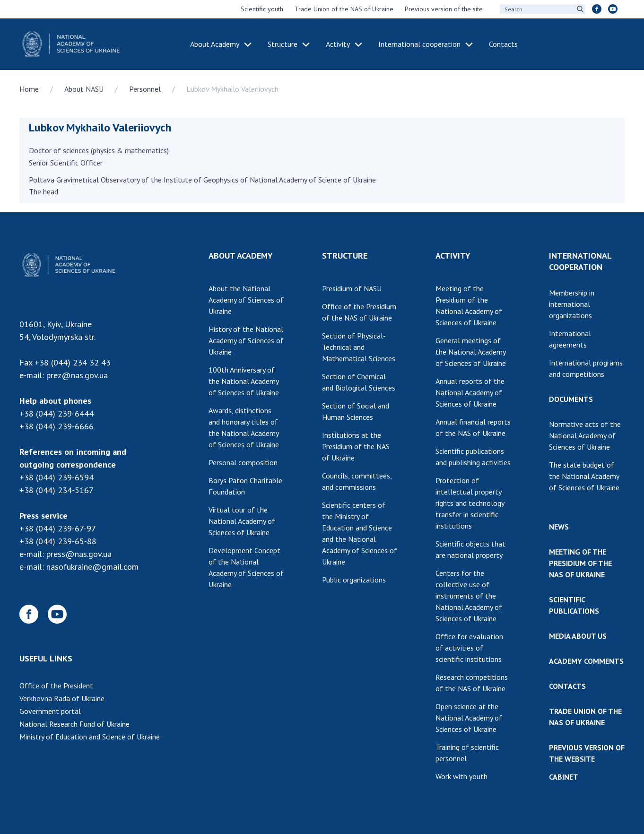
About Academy (215, 44)
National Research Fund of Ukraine (74, 724)
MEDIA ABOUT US (578, 636)
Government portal (50, 711)
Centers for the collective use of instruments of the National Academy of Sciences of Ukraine (469, 596)
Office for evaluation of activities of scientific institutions (469, 648)
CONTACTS (567, 686)
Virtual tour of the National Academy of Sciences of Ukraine (242, 521)
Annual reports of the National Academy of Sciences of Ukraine (470, 392)
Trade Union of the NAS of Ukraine (344, 9)
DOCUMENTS (571, 399)
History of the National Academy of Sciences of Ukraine (246, 340)
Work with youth (461, 776)
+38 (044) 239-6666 (57, 426)
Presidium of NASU (352, 288)
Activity (338, 44)
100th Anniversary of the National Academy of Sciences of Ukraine (244, 381)
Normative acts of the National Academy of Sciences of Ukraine (585, 435)
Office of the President (56, 686)
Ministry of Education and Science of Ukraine (90, 737)
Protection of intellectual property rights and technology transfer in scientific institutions (470, 503)
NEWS (559, 527)
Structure (283, 44)
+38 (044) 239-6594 (57, 477)
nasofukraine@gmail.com (92, 567)
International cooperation (419, 44)
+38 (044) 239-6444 (57, 413)
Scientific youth (262, 9)
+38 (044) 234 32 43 (73, 362)
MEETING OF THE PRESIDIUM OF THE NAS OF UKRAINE (580, 563)
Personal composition (243, 462)
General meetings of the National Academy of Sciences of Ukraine (471, 352)
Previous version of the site (444, 9)
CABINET (564, 777)
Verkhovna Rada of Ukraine (62, 698)
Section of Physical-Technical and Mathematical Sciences (359, 347)
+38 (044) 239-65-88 (58, 541)
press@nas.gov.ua (79, 554)
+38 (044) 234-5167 (57, 490)
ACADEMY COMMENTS (586, 661)
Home (29, 89)
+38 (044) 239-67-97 (58, 528)
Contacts (503, 44)
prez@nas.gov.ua (77, 375)
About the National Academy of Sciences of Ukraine (246, 300)
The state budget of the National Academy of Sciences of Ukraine (584, 476)
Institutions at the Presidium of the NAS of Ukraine (356, 446)
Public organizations (354, 580)
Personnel (145, 89)
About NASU (84, 89)
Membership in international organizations (572, 304)
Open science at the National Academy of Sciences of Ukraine (469, 718)
